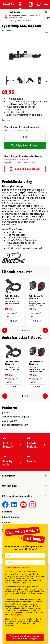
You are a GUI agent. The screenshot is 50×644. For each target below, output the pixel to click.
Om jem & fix (10, 486)
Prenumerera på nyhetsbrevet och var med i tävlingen (25, 637)
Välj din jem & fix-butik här (20, 21)
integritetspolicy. (16, 615)
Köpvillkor (7, 512)
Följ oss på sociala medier (17, 496)
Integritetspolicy (11, 517)
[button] (23, 330)
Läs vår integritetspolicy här (18, 568)
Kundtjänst (8, 476)
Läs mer (6, 120)
